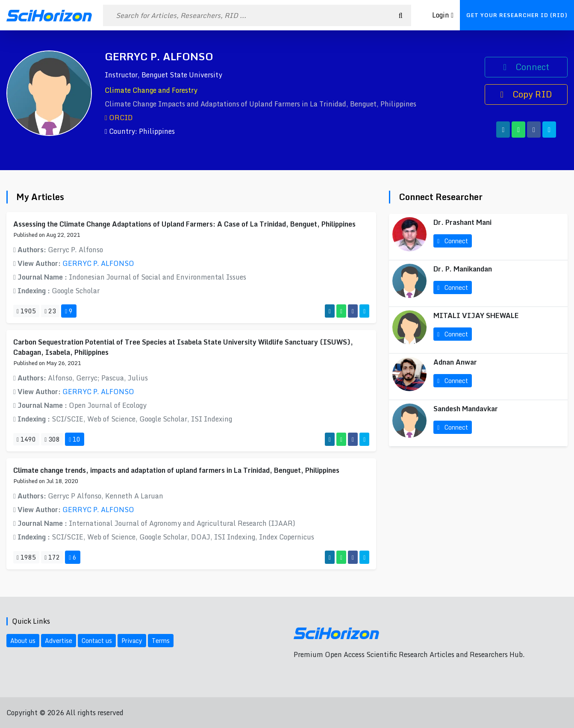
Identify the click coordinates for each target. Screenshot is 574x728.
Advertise (59, 641)
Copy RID (526, 94)
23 (50, 311)
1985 (26, 557)
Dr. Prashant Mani (462, 222)
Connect (526, 67)
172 (52, 557)
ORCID (119, 118)
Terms (161, 641)
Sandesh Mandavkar (466, 409)
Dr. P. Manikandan (463, 269)
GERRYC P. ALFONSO (98, 263)
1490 (26, 439)
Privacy (132, 641)
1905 (26, 311)
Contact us (97, 641)
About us (23, 641)
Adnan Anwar (455, 362)
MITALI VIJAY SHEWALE (476, 315)
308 (52, 439)
